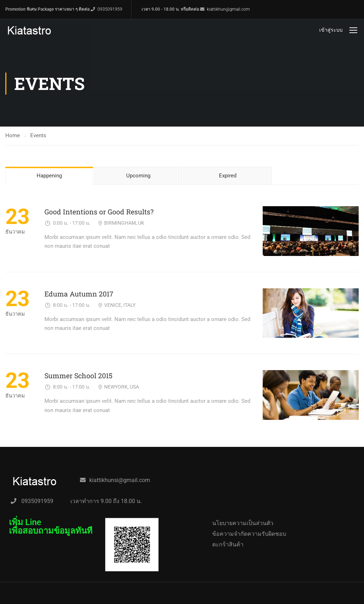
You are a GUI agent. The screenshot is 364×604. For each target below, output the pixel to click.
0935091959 (110, 9)
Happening (49, 176)
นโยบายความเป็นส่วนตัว (243, 523)
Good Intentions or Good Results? (99, 212)
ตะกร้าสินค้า (228, 544)
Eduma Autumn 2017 (79, 294)
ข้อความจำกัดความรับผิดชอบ (249, 534)
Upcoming (138, 176)
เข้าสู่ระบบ (331, 30)
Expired (228, 176)
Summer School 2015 (78, 376)
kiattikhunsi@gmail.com (120, 480)
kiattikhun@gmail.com (228, 9)
